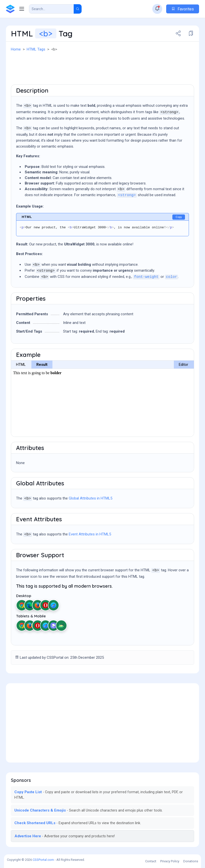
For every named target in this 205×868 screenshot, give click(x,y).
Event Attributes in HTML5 (90, 534)
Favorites (183, 9)
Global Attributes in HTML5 (91, 498)
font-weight (146, 277)
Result (42, 365)
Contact (151, 861)
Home (16, 49)
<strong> (127, 195)
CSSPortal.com (43, 860)
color (171, 277)
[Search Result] (51, 9)
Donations (191, 861)
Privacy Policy (170, 861)
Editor (183, 365)
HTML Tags (36, 49)
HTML (21, 365)
